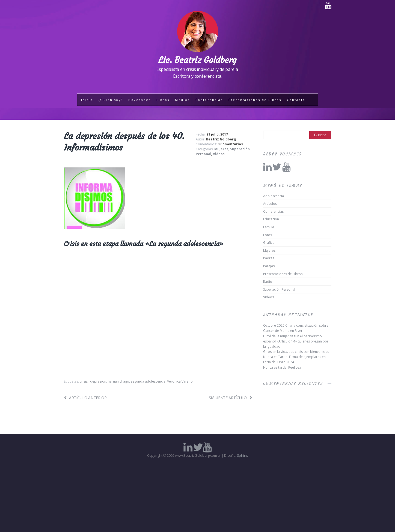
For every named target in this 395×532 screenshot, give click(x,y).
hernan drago (118, 381)
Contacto (296, 100)
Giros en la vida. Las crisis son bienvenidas (296, 352)
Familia (269, 227)
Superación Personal (279, 289)
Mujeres (221, 149)
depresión (98, 381)
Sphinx (242, 455)
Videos (219, 154)
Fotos (268, 235)
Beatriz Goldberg (221, 139)
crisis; (84, 381)
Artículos (270, 204)
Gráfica (269, 243)
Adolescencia (274, 196)
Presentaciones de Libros (255, 100)
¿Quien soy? (111, 100)
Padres (269, 258)
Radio (268, 282)
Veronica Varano (180, 381)
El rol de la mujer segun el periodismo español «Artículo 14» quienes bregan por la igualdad (296, 341)
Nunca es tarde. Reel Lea (282, 367)
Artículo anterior (85, 398)
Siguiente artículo (231, 398)
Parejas (269, 266)
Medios (182, 100)
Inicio (87, 100)
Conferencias (209, 100)
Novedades (139, 100)
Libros (163, 100)
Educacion (271, 219)
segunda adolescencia (148, 381)
